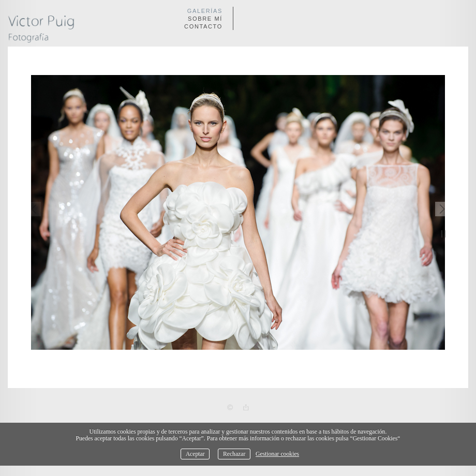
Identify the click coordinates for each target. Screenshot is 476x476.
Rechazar (234, 454)
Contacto (203, 26)
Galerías (205, 11)
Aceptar (195, 454)
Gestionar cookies (277, 454)
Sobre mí (205, 19)
